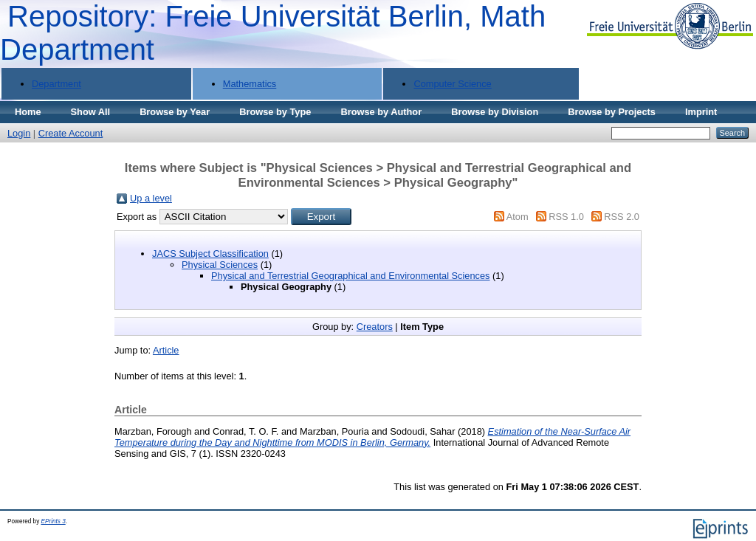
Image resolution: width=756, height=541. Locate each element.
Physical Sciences (220, 265)
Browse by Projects (612, 112)
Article (166, 350)
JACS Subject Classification (210, 254)
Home (28, 112)
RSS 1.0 (566, 217)
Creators (375, 327)
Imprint (701, 112)
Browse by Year (175, 112)
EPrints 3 (54, 521)
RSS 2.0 (622, 217)
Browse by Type (275, 112)
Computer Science (452, 84)
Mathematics (250, 84)
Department (56, 84)
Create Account (71, 133)
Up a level (151, 198)
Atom (518, 217)
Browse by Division (495, 112)
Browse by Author (381, 112)
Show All (91, 112)
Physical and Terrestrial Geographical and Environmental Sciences (350, 276)
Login (19, 133)
